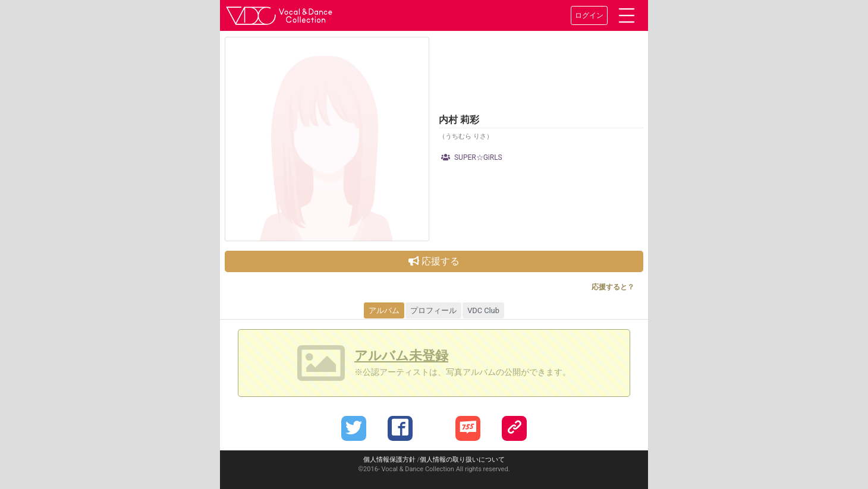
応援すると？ (613, 287)
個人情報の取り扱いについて (462, 460)
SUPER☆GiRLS (472, 157)
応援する (434, 261)
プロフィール (433, 310)
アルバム (384, 310)
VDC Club (483, 310)
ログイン (589, 15)
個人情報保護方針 (389, 460)
